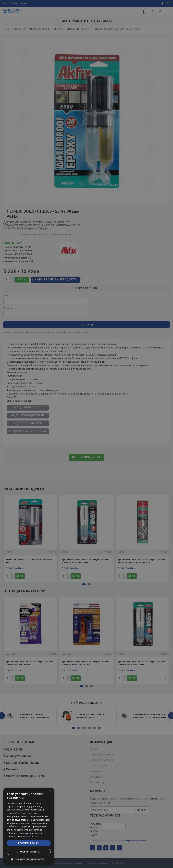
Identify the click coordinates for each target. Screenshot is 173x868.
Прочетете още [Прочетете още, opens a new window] (31, 837)
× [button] (50, 791)
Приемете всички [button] (29, 843)
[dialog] (29, 826)
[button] (29, 859)
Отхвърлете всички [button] (29, 852)
